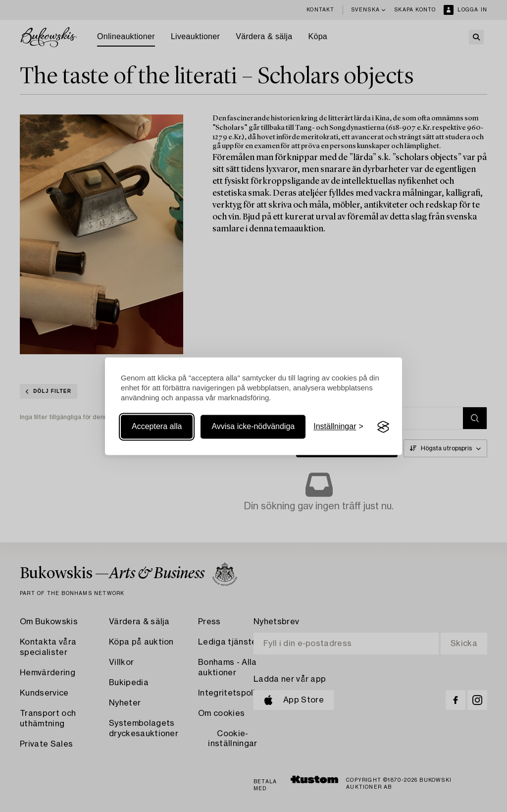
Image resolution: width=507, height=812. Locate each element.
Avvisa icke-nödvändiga (253, 427)
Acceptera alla (157, 427)
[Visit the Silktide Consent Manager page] (383, 427)
